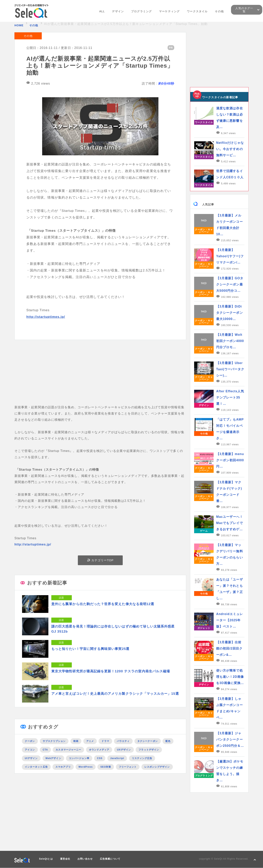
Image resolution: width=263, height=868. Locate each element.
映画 (76, 741)
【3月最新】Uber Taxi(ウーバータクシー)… (230, 369)
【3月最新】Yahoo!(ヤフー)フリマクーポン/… (230, 256)
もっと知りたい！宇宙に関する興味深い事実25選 (90, 649)
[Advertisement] (100, 377)
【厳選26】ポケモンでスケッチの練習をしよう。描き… (230, 771)
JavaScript (117, 758)
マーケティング (169, 11)
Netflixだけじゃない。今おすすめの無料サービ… (230, 149)
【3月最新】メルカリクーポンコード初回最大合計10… (230, 225)
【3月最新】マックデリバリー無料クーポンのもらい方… (230, 554)
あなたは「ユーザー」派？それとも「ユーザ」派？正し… (230, 589)
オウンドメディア (99, 750)
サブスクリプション (54, 741)
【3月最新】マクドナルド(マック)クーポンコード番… (229, 492)
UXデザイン (124, 750)
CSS (100, 758)
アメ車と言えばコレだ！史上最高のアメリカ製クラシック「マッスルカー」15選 (115, 694)
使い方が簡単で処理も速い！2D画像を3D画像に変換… (230, 677)
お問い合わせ (85, 859)
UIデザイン (31, 758)
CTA (45, 750)
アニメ (90, 741)
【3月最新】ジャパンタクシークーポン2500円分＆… (230, 739)
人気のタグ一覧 (244, 10)
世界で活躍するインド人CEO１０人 (230, 174)
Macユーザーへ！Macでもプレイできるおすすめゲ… (230, 523)
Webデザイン (53, 758)
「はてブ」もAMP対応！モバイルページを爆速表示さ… (230, 429)
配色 (168, 741)
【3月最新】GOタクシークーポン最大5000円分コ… (230, 284)
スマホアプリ (63, 767)
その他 (219, 11)
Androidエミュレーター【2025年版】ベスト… (230, 620)
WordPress (86, 767)
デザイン (118, 11)
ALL (102, 11)
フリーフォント (128, 767)
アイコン (30, 750)
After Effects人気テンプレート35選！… (230, 397)
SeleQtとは (46, 859)
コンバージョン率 (79, 758)
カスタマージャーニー (68, 750)
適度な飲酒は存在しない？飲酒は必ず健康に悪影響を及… (230, 118)
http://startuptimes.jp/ (46, 317)
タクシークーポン (148, 741)
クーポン (30, 741)
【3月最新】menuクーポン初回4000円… (230, 460)
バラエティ (123, 741)
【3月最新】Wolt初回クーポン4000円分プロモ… (230, 341)
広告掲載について (110, 859)
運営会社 (65, 859)
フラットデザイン (149, 750)
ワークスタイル (197, 11)
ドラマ (105, 741)
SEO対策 (106, 767)
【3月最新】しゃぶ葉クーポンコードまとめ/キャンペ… (230, 708)
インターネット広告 (36, 767)
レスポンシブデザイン (157, 767)
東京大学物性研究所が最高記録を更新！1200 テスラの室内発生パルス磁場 (111, 671)
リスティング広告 (142, 758)
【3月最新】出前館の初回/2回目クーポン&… (229, 648)
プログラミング (141, 11)
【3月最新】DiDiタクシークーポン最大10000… (230, 313)
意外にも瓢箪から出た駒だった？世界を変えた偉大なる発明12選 (103, 604)
